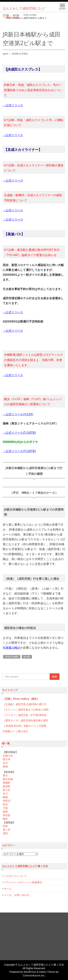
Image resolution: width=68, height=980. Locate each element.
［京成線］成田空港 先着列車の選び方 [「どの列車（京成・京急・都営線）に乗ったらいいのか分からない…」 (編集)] (25, 704)
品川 (5, 763)
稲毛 (5, 804)
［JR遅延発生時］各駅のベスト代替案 (25, 726)
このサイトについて (15, 876)
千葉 (5, 808)
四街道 (7, 815)
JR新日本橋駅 (12, 657)
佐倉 (5, 826)
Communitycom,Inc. (34, 975)
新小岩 (7, 790)
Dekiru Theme (47, 972)
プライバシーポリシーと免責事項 (23, 882)
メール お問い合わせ (17, 895)
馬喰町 (7, 783)
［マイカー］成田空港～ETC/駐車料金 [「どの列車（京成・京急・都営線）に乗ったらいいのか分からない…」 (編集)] (25, 715)
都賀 (5, 812)
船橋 (5, 797)
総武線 (27, 657)
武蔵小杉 (8, 756)
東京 (5, 776)
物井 (5, 819)
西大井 (7, 759)
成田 (5, 833)
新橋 (5, 766)
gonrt (6, 54)
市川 (5, 794)
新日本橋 (8, 779)
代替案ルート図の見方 (15, 731)
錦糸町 (7, 786)
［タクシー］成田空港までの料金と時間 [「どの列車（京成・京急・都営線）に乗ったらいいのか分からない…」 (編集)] (26, 710)
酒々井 (7, 830)
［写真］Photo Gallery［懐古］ (21, 699)
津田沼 (7, 801)
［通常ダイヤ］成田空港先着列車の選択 (26, 720)
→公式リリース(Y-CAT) (18, 414)
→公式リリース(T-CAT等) (19, 433)
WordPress (30, 972)
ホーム (8, 889)
